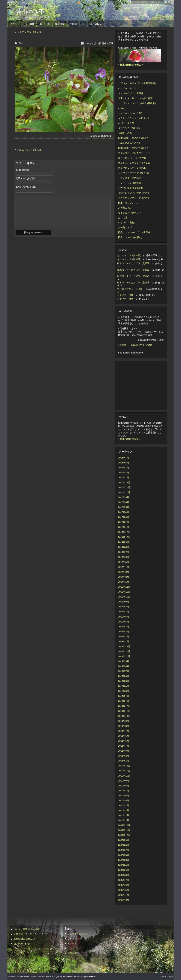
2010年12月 (124, 766)
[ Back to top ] (167, 976)
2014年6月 (124, 557)
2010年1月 (124, 820)
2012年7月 (124, 671)
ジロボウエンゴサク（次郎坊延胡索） (138, 103)
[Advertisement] (139, 385)
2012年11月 (124, 651)
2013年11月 (124, 592)
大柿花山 (35, 2)
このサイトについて (18, 2)
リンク (72, 2)
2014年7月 (124, 552)
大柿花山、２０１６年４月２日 (134, 163)
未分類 (73, 24)
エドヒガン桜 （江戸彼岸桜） (133, 158)
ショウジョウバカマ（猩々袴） (134, 173)
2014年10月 (124, 537)
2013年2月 (124, 637)
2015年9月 (124, 497)
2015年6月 (124, 502)
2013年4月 (124, 627)
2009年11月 (124, 830)
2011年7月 (124, 731)
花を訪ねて (96, 24)
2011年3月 (124, 751)
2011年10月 (124, 716)
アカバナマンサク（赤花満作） (134, 198)
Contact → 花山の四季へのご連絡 (135, 345)
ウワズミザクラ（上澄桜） (131, 289)
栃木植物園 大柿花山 (24, 939)
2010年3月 (124, 810)
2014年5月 (124, 562)
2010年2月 (124, 815)
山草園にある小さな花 (130, 143)
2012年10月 (124, 656)
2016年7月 (124, 458)
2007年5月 (124, 890)
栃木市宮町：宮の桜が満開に (133, 138)
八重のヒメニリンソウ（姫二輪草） (136, 98)
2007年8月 (124, 875)
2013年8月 (124, 607)
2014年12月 (124, 532)
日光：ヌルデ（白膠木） (131, 237)
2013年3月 (124, 632)
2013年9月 (124, 602)
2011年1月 (124, 761)
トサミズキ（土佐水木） (131, 178)
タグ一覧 (62, 2)
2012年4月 (124, 686)
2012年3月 (124, 691)
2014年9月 (124, 542)
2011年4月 (124, 746)
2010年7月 (124, 791)
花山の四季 (30, 12)
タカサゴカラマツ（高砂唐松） (134, 118)
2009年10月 (124, 835)
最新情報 (60, 24)
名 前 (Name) (22, 170)
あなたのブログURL (26, 187)
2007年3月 (124, 900)
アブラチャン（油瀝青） (131, 183)
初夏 (32, 24)
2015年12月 (124, 482)
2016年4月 (124, 468)
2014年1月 (124, 582)
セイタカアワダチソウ (130, 213)
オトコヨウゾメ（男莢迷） (132, 93)
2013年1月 (124, 641)
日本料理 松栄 (22, 944)
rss (82, 2)
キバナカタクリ (126, 123)
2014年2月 (124, 577)
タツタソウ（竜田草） (130, 128)
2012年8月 (124, 666)
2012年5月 (124, 681)
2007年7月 (124, 880)
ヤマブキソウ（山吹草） (131, 113)
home (13, 24)
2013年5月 (124, 622)
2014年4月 (124, 567)
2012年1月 (124, 701)
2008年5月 (124, 860)
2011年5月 (124, 741)
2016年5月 (124, 463)
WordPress (24, 976)
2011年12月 (124, 706)
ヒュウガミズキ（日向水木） (133, 168)
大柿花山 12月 (125, 227)
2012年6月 (124, 676)
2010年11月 (124, 771)
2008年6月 (124, 855)
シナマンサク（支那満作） (132, 188)
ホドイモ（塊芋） (126, 295)
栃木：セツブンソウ (128, 203)
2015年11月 (124, 487)
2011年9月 (124, 721)
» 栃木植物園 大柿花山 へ (131, 439)
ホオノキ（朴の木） (128, 88)
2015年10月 (124, 492)
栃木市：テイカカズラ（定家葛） (134, 263)
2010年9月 (124, 781)
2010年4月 (124, 805)
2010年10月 (124, 776)
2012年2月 (124, 696)
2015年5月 (124, 507)
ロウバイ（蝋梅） (127, 223)
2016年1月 (124, 478)
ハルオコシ (124, 108)
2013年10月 (124, 597)
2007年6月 (124, 885)
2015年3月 (124, 517)
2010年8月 (124, 786)
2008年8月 (124, 845)
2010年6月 (124, 796)
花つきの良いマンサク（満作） (134, 193)
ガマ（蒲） (124, 218)
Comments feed (100, 136)
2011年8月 (124, 726)
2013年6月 (124, 617)
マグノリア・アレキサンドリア (134, 153)
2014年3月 (124, 572)
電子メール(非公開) (26, 179)
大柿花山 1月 (125, 208)
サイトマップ (48, 2)
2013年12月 (124, 587)
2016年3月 (124, 473)
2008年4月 (124, 865)
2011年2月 (124, 756)
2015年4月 (124, 512)
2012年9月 (124, 661)
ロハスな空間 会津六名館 (27, 929)
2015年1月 (124, 527)
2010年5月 (124, 801)
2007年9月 (124, 870)
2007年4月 (124, 895)
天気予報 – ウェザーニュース (29, 934)
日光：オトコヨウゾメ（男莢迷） (135, 232)
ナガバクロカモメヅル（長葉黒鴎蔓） (138, 83)
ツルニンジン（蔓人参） (30, 32)
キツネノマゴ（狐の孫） (130, 255)
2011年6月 (124, 736)
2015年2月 (124, 522)
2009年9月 (124, 840)
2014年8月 (124, 547)
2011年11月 (124, 711)
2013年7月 (124, 612)
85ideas (46, 976)
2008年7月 (124, 850)
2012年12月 (124, 646)
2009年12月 (124, 825)
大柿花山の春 (125, 133)
